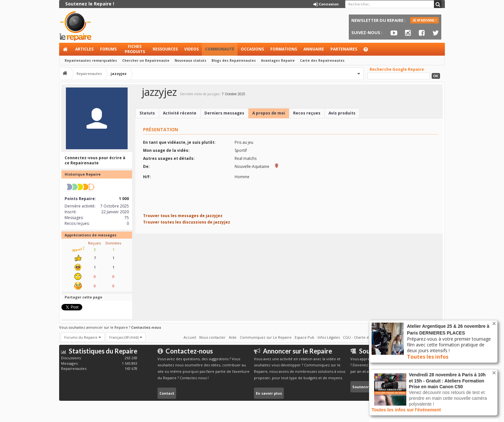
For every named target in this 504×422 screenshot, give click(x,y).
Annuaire (314, 49)
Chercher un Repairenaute (146, 60)
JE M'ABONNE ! (424, 20)
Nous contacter (212, 337)
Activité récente (180, 113)
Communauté (220, 49)
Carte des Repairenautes (322, 60)
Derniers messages (224, 113)
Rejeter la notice (494, 324)
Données (113, 243)
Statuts (147, 113)
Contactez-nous (146, 327)
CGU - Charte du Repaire (364, 337)
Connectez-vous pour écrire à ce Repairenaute (95, 160)
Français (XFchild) (124, 337)
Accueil (66, 49)
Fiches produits (135, 49)
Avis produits (342, 113)
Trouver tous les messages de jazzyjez (183, 216)
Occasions (252, 49)
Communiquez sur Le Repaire (266, 337)
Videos (191, 49)
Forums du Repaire (81, 337)
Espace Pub (305, 337)
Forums (108, 49)
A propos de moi (269, 113)
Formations (284, 49)
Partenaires (344, 49)
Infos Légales (329, 337)
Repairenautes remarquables (91, 60)
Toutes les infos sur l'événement (406, 410)
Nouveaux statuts (190, 60)
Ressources (165, 49)
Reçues (94, 243)
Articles (84, 49)
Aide (369, 51)
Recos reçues (307, 113)
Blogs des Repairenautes (234, 60)
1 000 (124, 199)
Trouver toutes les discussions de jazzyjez (187, 222)
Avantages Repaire (278, 60)
